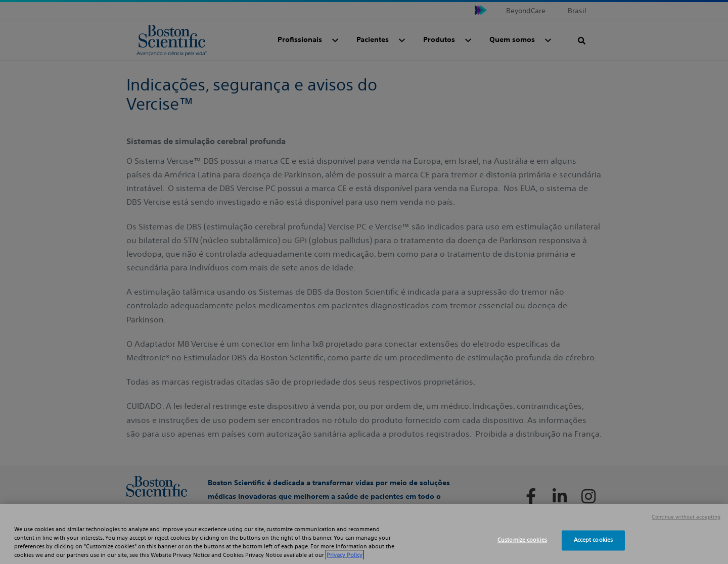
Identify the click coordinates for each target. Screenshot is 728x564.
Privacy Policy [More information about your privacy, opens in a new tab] (345, 555)
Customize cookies (522, 540)
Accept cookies (594, 540)
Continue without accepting (686, 517)
